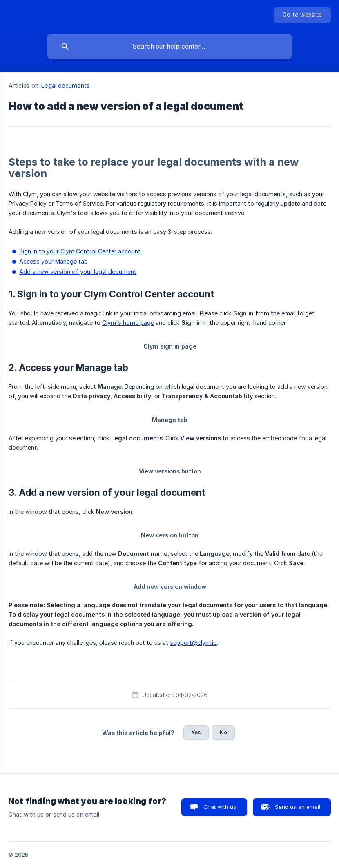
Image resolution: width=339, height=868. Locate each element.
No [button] (223, 732)
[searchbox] (169, 47)
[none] (302, 15)
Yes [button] (196, 732)
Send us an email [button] (298, 807)
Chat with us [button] (220, 807)
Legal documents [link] (66, 85)
